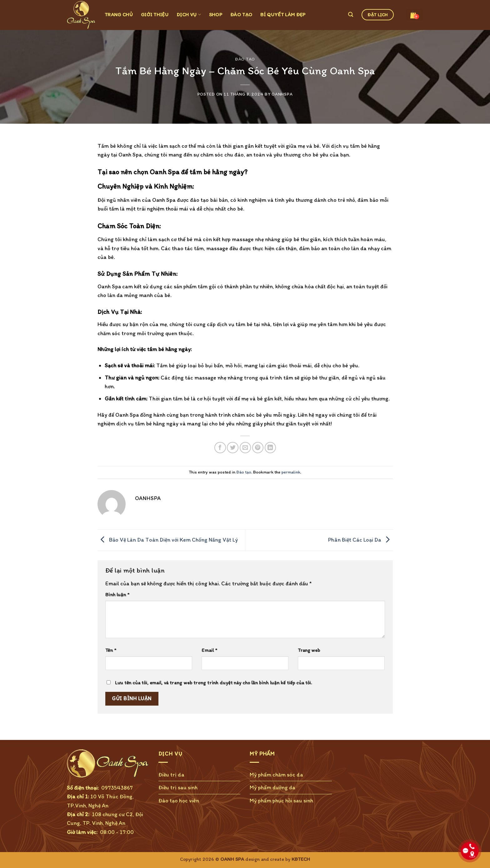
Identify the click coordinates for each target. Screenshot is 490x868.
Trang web (309, 650)
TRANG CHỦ (119, 15)
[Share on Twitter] (233, 448)
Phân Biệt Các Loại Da (360, 540)
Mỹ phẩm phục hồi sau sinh (282, 800)
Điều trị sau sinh (178, 787)
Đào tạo (245, 59)
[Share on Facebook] (220, 448)
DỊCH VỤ (189, 15)
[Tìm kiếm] (351, 15)
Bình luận (117, 595)
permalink (291, 472)
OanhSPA (282, 94)
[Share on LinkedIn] (270, 448)
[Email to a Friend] (245, 448)
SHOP (216, 15)
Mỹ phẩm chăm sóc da (276, 774)
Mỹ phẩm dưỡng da (272, 787)
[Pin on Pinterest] (258, 448)
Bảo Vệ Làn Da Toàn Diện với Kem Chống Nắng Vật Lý (168, 540)
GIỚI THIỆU (155, 15)
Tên (111, 650)
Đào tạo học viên (179, 800)
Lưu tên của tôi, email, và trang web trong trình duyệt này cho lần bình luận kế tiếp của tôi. (213, 683)
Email (209, 650)
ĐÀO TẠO (241, 15)
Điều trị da (171, 774)
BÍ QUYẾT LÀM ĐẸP (283, 15)
